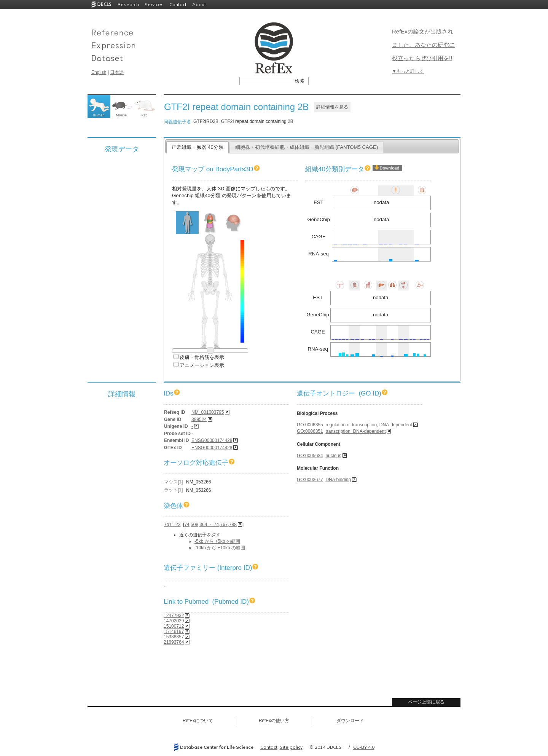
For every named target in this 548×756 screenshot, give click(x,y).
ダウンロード (350, 721)
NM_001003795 (208, 412)
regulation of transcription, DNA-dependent (369, 425)
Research (128, 4)
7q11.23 (172, 525)
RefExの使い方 (274, 721)
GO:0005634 (310, 456)
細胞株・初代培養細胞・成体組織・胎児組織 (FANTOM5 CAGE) (307, 147)
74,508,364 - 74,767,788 (210, 525)
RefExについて (198, 721)
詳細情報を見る (332, 107)
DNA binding (338, 480)
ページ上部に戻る (426, 702)
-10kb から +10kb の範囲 (220, 548)
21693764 (174, 642)
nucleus (333, 456)
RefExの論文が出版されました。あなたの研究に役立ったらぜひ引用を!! (423, 45)
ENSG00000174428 (212, 440)
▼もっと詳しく (408, 71)
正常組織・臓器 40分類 (197, 147)
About (199, 4)
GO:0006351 (310, 431)
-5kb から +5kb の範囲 (217, 541)
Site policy (291, 747)
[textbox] (265, 81)
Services (154, 4)
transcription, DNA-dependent (355, 431)
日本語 (117, 72)
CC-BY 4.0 (364, 747)
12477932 (174, 616)
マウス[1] (173, 482)
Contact (178, 4)
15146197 (174, 632)
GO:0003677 (310, 480)
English (99, 72)
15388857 (174, 637)
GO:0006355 (310, 425)
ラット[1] (173, 490)
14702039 (174, 621)
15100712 (174, 626)
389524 (199, 419)
